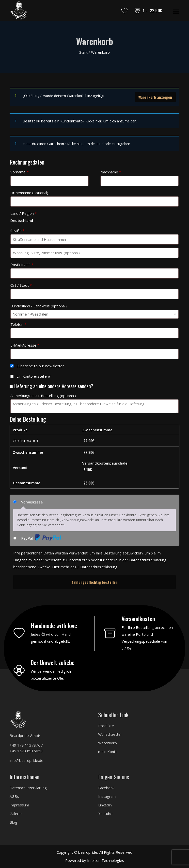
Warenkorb (108, 742)
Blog (13, 822)
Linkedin (105, 804)
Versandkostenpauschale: (127, 466)
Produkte (106, 725)
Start (83, 52)
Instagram (107, 796)
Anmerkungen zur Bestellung (43, 395)
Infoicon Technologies (106, 860)
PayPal (41, 537)
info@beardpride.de (26, 760)
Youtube (105, 813)
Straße (17, 230)
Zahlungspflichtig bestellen (95, 582)
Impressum (19, 804)
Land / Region (24, 213)
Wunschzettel (110, 734)
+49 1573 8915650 (26, 750)
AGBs (14, 796)
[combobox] (94, 314)
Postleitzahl (22, 264)
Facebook (106, 787)
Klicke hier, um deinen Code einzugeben (100, 143)
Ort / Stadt (21, 285)
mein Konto (108, 751)
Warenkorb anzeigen (155, 97)
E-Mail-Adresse (25, 345)
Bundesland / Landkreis (39, 305)
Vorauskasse (32, 501)
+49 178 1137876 (25, 745)
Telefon (18, 324)
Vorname (19, 171)
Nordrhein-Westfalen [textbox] (30, 314)
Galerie (16, 813)
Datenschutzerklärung (99, 566)
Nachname (111, 171)
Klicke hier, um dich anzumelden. (112, 121)
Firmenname (29, 192)
